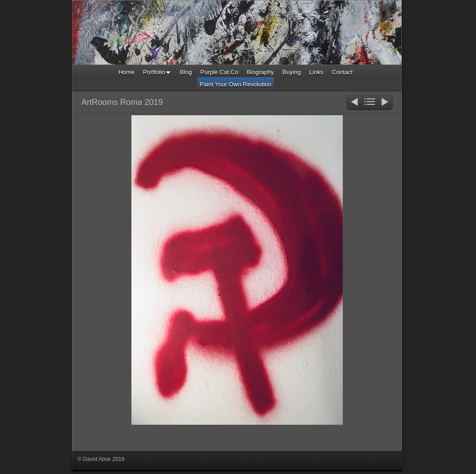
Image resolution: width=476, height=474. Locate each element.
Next (385, 103)
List (370, 103)
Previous (354, 103)
